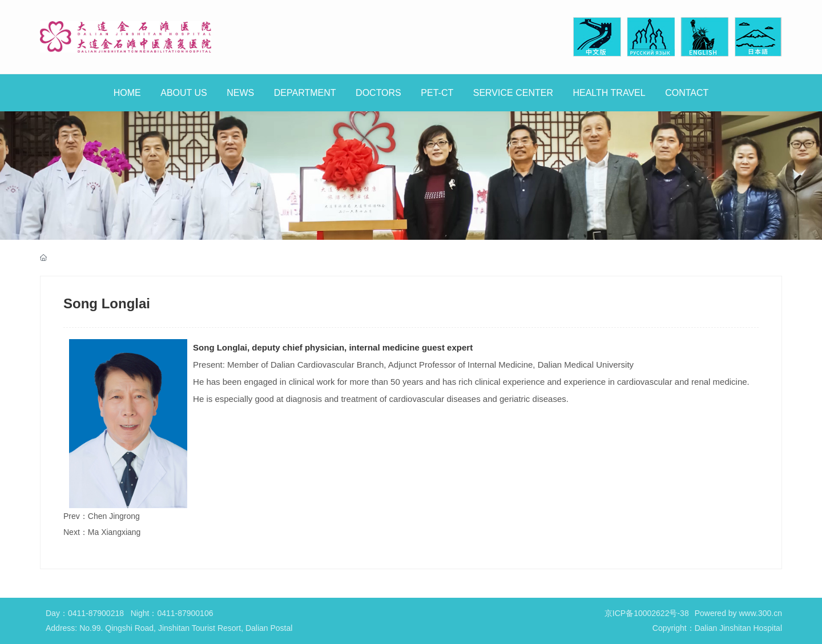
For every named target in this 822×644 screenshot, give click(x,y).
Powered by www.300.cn (738, 613)
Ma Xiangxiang (114, 532)
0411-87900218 (96, 613)
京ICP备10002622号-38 (647, 613)
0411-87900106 (185, 613)
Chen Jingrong (114, 516)
